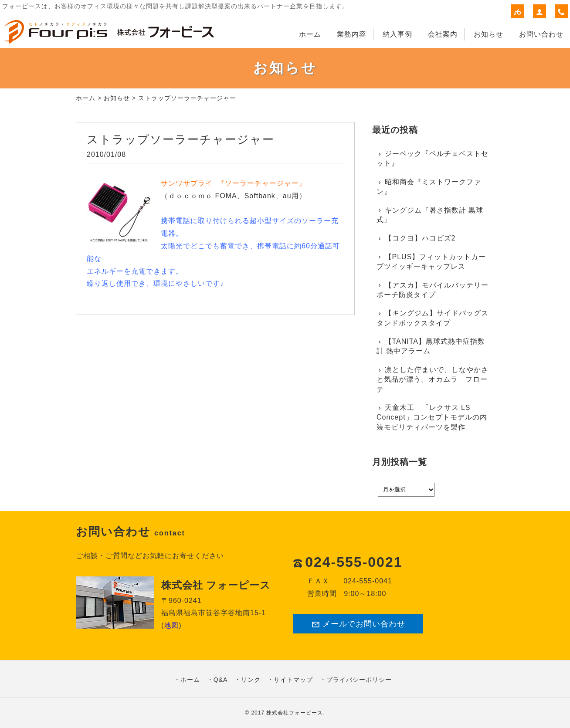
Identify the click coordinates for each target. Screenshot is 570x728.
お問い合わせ (541, 34)
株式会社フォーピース (295, 713)
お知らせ (489, 34)
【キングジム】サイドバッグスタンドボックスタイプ (433, 318)
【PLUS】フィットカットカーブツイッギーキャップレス (431, 262)
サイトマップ (293, 680)
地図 (171, 625)
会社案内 (443, 34)
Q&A (221, 680)
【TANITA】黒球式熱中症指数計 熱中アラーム (431, 346)
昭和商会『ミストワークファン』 (429, 187)
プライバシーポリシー (359, 680)
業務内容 (352, 34)
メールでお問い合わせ (358, 624)
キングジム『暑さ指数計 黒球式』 (430, 215)
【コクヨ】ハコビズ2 (420, 238)
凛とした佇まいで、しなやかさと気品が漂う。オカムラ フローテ (433, 379)
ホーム (310, 34)
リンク (251, 680)
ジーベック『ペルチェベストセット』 (433, 158)
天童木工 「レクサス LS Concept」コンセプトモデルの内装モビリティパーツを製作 (432, 417)
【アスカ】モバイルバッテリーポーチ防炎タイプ (433, 290)
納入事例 (397, 34)
